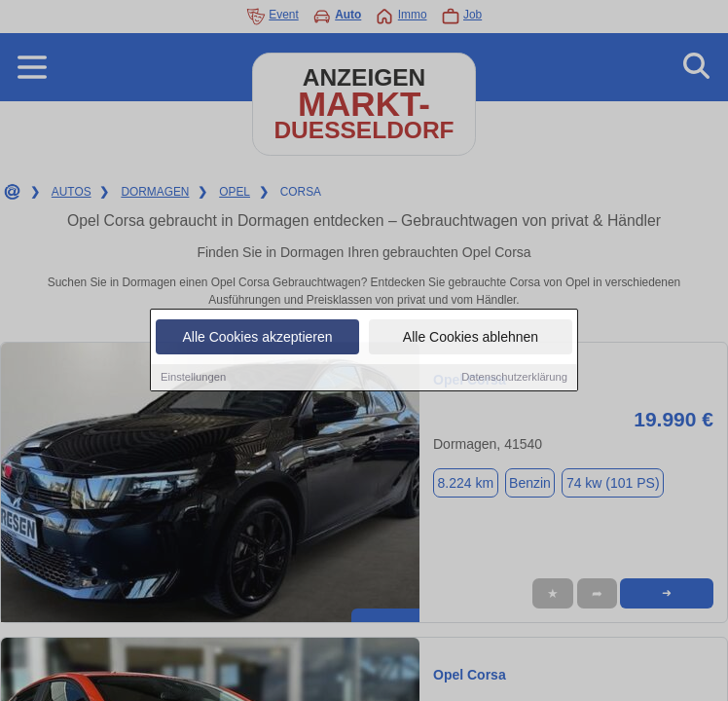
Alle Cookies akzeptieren (257, 338)
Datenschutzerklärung (514, 378)
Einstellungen (193, 378)
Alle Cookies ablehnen (471, 338)
